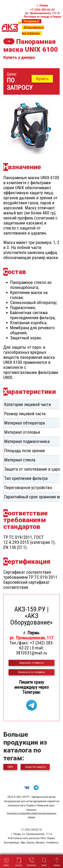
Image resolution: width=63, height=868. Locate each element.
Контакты (32, 810)
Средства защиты (35, 767)
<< (9, 41)
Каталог (19, 862)
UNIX (10, 767)
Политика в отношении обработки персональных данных (32, 815)
